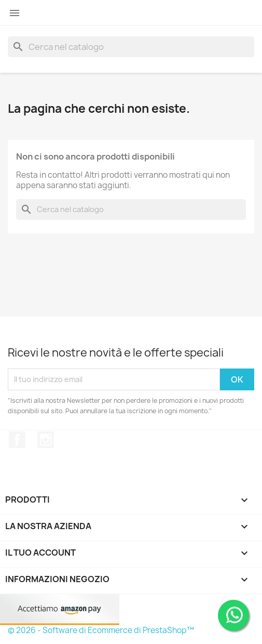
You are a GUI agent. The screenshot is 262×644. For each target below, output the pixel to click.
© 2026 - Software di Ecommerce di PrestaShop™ (101, 630)
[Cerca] (131, 47)
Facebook (17, 440)
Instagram (46, 440)
